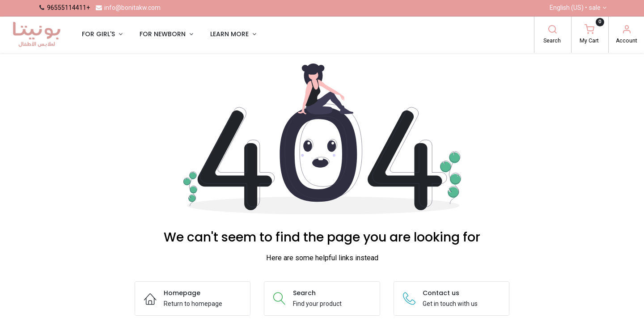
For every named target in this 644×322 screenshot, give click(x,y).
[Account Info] (627, 30)
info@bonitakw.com (128, 8)
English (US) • (575, 8)
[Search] (552, 30)
